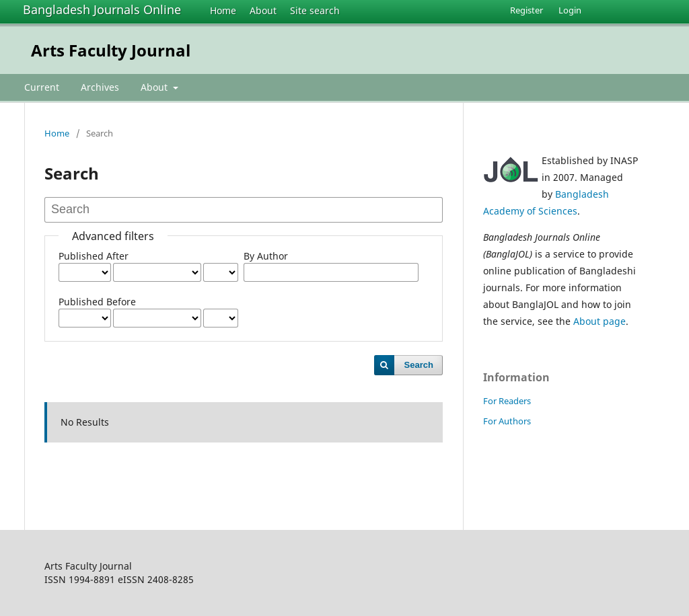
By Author (266, 256)
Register (527, 10)
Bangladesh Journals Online (102, 9)
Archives (100, 87)
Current (42, 87)
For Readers (507, 401)
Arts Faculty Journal (111, 50)
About (263, 10)
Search (419, 365)
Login (570, 10)
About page (600, 321)
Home (223, 10)
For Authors (507, 421)
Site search (315, 10)
